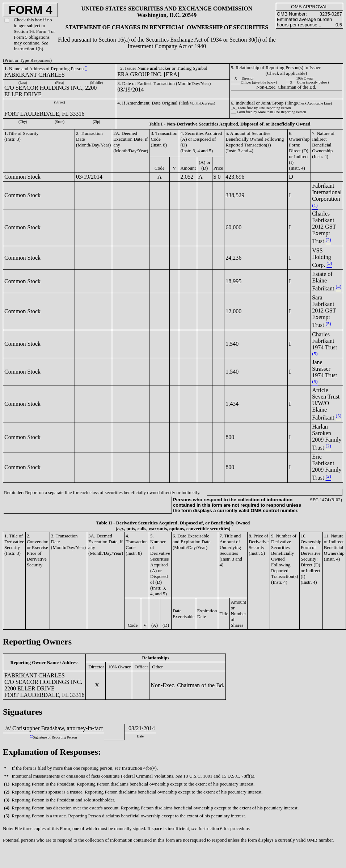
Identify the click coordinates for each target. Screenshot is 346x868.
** (31, 736)
